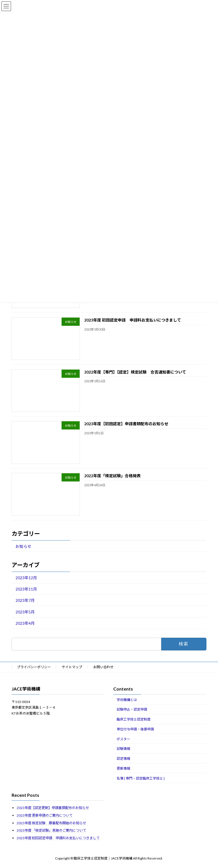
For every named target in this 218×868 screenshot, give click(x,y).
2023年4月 (25, 623)
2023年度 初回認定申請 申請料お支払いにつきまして (133, 320)
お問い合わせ (103, 667)
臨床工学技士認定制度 (134, 719)
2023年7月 (25, 601)
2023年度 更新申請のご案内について (45, 815)
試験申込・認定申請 (132, 709)
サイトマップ (72, 667)
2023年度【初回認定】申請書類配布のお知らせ (126, 424)
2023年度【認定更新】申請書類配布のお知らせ (53, 808)
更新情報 (123, 768)
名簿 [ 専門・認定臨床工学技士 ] (141, 778)
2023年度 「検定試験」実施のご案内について (51, 830)
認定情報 (123, 759)
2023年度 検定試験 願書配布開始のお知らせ (51, 823)
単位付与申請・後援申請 (135, 729)
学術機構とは (127, 700)
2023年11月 (26, 589)
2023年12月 (26, 578)
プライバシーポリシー (34, 667)
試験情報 (123, 749)
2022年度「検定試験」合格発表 (112, 476)
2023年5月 (25, 612)
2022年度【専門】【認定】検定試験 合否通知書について (135, 372)
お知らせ (23, 546)
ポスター (123, 739)
